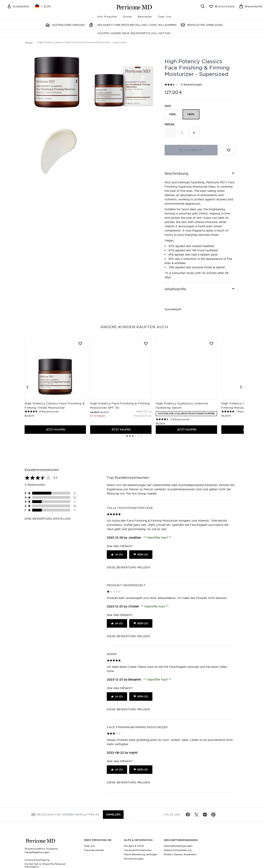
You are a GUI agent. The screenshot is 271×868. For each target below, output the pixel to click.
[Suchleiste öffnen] (203, 6)
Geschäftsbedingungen (178, 846)
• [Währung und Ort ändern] (43, 6)
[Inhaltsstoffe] (200, 289)
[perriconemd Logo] (134, 7)
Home (29, 42)
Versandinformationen (138, 850)
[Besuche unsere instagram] (205, 815)
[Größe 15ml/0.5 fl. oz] (143, 416)
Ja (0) (117, 555)
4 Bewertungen (191, 84)
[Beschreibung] (200, 173)
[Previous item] (27, 387)
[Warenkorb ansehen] (251, 6)
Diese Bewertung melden (128, 567)
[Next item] (241, 387)
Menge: (170, 124)
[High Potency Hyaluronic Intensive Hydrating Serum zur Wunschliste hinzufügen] (211, 343)
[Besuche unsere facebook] (188, 815)
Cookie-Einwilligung (37, 860)
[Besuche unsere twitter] (196, 815)
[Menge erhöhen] (194, 133)
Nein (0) (141, 555)
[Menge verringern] (170, 133)
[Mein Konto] (18, 6)
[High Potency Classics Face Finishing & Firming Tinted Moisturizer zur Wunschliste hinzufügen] (80, 343)
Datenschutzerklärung (178, 850)
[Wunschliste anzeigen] (222, 6)
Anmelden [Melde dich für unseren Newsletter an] (113, 815)
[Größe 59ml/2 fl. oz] (144, 412)
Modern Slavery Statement (180, 854)
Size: (168, 106)
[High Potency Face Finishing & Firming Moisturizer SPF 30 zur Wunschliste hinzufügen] (146, 343)
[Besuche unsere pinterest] (213, 815)
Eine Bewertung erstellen (48, 519)
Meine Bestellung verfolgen (141, 854)
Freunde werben (94, 850)
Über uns (90, 846)
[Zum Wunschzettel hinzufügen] (229, 150)
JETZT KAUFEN (55, 430)
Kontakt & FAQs (134, 846)
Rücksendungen (134, 859)
